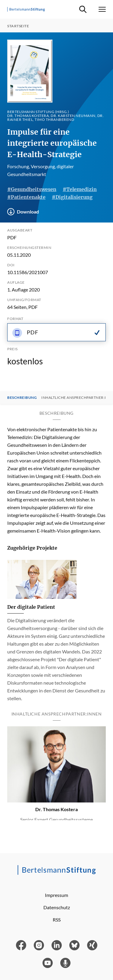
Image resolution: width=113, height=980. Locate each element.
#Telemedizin (80, 189)
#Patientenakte (26, 197)
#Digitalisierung (72, 197)
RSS (57, 920)
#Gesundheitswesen (32, 189)
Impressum (56, 895)
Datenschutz (57, 907)
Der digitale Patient (31, 607)
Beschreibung (22, 398)
